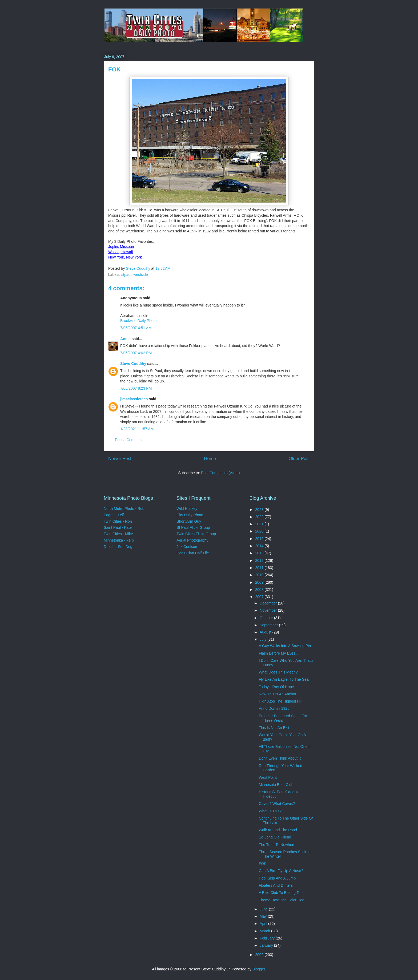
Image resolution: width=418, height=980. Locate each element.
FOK (263, 864)
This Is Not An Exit (274, 728)
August (266, 632)
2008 (260, 590)
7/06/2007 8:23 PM (136, 388)
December (269, 603)
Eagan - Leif (114, 515)
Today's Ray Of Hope (276, 687)
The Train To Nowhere (277, 845)
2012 (260, 560)
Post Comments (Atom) (220, 473)
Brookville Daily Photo (138, 321)
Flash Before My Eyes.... (279, 653)
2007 (260, 597)
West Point (268, 777)
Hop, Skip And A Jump (277, 878)
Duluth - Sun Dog (118, 547)
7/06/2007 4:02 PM (136, 353)
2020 (260, 531)
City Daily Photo (190, 515)
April (264, 923)
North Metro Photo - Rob (124, 509)
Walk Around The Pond (278, 830)
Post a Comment (129, 440)
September (269, 625)
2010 (260, 575)
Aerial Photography (192, 540)
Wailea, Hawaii (120, 252)
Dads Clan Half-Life (193, 553)
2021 (260, 524)
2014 (260, 546)
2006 (260, 955)
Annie (125, 339)
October (267, 618)
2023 (260, 510)
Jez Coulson (187, 547)
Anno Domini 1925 (274, 708)
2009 (260, 582)
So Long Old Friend (275, 837)
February (268, 938)
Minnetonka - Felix (119, 540)
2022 (260, 517)
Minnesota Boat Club (276, 785)
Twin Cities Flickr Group (196, 534)
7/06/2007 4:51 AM (136, 328)
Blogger (259, 969)
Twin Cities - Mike (118, 534)
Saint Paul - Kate (118, 527)
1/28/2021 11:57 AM (137, 429)
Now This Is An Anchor (278, 694)
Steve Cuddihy (133, 364)
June (264, 909)
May (264, 916)
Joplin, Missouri (121, 247)
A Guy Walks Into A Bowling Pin (285, 646)
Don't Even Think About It (280, 758)
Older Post (299, 459)
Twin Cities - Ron (118, 521)
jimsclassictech (134, 399)
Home (210, 459)
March (265, 931)
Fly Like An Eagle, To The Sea (284, 679)
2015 (260, 539)
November (269, 610)
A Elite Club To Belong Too (281, 893)
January (267, 945)
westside (140, 275)
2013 (260, 553)
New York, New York (125, 257)
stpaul (126, 275)
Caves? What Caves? (277, 804)
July (264, 639)
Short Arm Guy (189, 521)
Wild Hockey (187, 509)
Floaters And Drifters (276, 885)
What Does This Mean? (278, 672)
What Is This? (270, 811)
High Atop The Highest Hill (281, 701)
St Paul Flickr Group (193, 527)
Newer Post (120, 459)
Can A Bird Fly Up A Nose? (281, 871)
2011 (260, 568)
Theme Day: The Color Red (282, 900)
